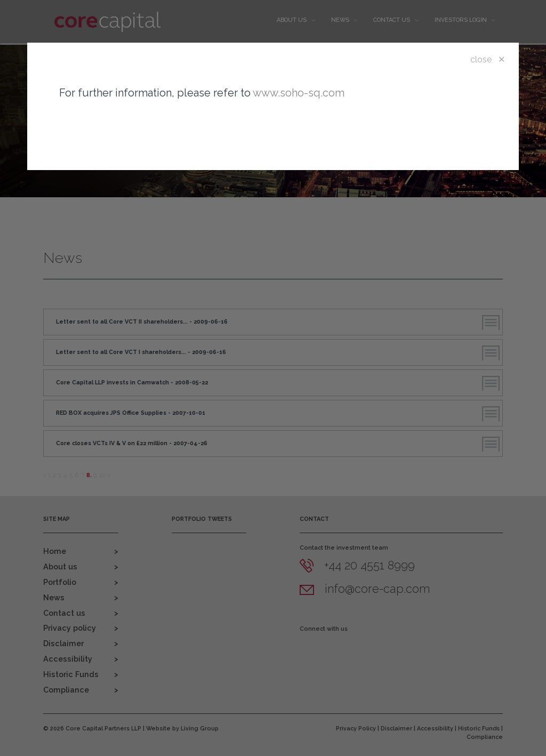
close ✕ (488, 59)
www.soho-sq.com (299, 93)
